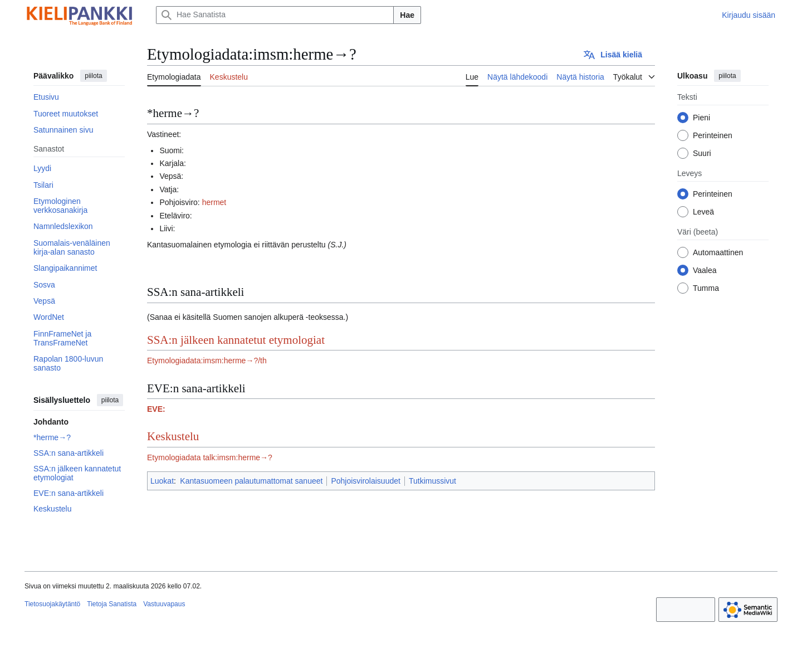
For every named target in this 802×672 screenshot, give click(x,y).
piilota (93, 76)
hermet (214, 202)
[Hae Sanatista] (275, 15)
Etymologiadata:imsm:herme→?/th (207, 361)
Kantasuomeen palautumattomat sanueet (251, 481)
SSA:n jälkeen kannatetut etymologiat (236, 340)
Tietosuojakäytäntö (52, 604)
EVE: (156, 409)
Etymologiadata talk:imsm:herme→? (210, 457)
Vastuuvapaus (164, 604)
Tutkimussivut (432, 481)
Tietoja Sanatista (112, 604)
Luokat (162, 481)
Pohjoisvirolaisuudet (366, 481)
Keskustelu (173, 436)
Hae (407, 15)
